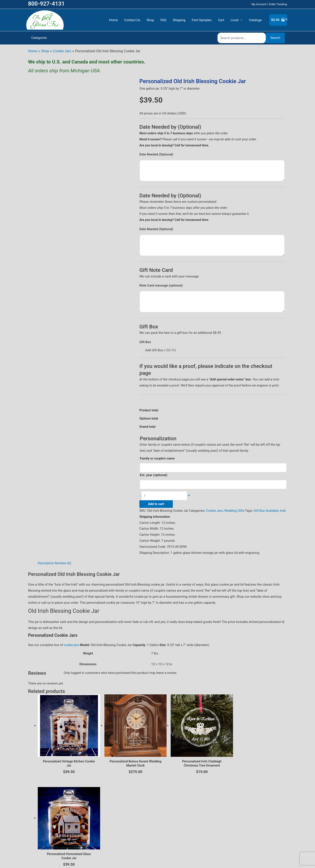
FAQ (163, 20)
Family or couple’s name (157, 458)
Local (235, 20)
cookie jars (71, 651)
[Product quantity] (165, 496)
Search (275, 38)
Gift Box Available (267, 511)
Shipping (179, 20)
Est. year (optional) (154, 475)
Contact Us (132, 20)
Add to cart (156, 504)
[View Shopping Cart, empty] (278, 20)
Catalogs (255, 20)
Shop (150, 20)
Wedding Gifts (235, 511)
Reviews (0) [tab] (63, 569)
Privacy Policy (140, 833)
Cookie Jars (62, 51)
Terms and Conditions (169, 833)
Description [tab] (46, 569)
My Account (259, 4)
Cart (221, 20)
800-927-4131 (46, 4)
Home (113, 20)
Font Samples (202, 20)
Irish (143, 517)
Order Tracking (278, 4)
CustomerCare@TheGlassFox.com (157, 860)
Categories (39, 38)
